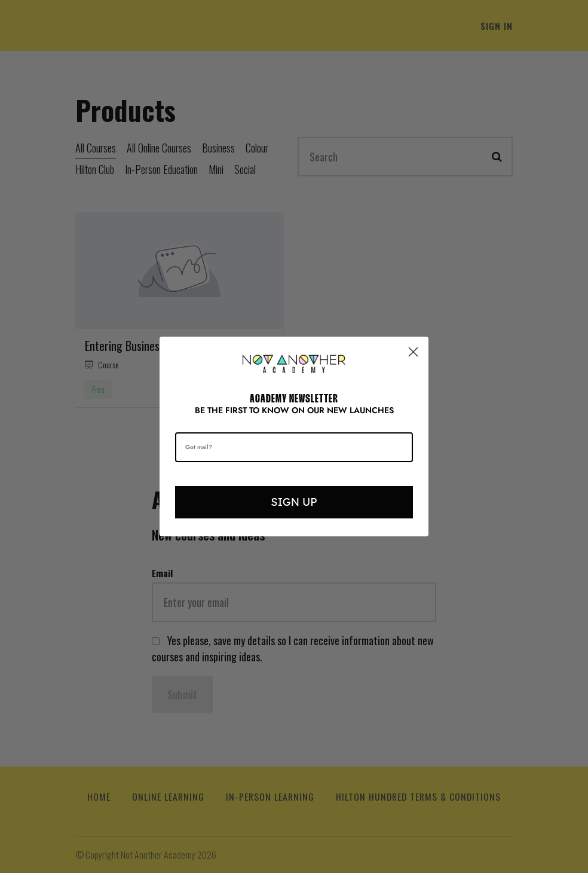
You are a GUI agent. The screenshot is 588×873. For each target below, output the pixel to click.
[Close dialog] (413, 352)
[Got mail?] (294, 447)
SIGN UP (294, 502)
